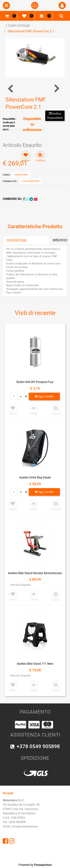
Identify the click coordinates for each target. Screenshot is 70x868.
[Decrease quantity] (21, 396)
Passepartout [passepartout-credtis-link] (43, 865)
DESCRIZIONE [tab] (17, 240)
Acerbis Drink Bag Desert (35, 477)
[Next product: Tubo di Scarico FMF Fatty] (56, 88)
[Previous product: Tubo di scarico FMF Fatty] (11, 88)
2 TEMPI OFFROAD (18, 26)
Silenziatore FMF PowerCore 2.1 (31, 31)
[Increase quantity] (26, 396)
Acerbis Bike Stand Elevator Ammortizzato (35, 573)
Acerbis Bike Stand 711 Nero (35, 664)
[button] (35, 57)
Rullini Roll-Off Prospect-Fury (35, 382)
